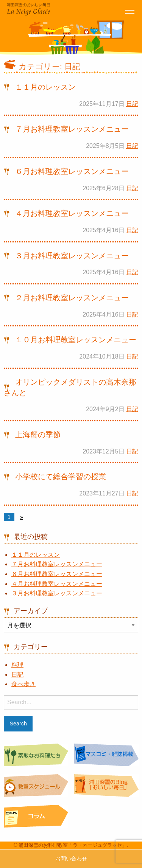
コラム (36, 817)
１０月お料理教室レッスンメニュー (76, 340)
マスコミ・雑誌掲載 (106, 756)
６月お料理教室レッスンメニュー (72, 171)
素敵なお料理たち (36, 756)
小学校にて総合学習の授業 (61, 477)
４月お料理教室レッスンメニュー (72, 213)
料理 (17, 665)
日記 (132, 104)
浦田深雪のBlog (106, 786)
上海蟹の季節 (38, 435)
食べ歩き (23, 684)
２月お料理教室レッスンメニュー (72, 298)
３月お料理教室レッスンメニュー (72, 256)
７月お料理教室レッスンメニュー (72, 129)
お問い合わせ (71, 859)
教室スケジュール (36, 786)
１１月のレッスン (45, 87)
